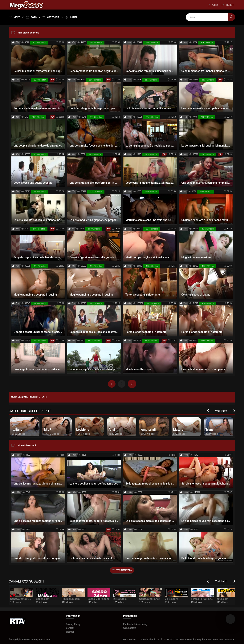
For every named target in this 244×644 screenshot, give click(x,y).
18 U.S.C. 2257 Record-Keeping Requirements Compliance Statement (200, 640)
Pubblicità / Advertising (135, 624)
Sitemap (70, 632)
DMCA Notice (128, 640)
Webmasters (130, 628)
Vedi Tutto (221, 411)
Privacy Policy (73, 624)
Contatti (70, 628)
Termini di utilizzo (150, 640)
